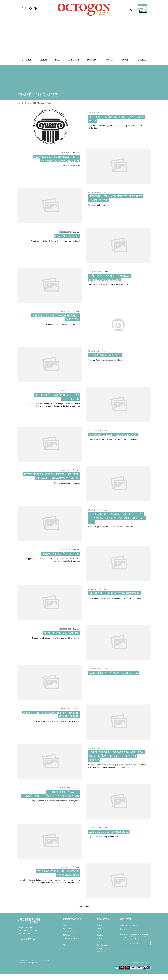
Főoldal (20, 103)
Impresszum (67, 942)
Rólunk (65, 925)
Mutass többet (84, 906)
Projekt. (109, 60)
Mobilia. (142, 60)
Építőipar (74, 60)
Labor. (126, 60)
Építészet (26, 60)
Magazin (92, 60)
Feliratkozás (135, 943)
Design (43, 60)
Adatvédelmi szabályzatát (131, 939)
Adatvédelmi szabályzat (71, 938)
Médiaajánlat (141, 8)
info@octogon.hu (24, 933)
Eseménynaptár (103, 945)
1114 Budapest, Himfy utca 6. (28, 930)
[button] (132, 10)
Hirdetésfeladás (68, 932)
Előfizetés (142, 5)
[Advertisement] (84, 37)
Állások (143, 11)
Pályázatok (101, 942)
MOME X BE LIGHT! (104, 952)
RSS (64, 945)
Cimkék (27, 103)
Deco (58, 60)
